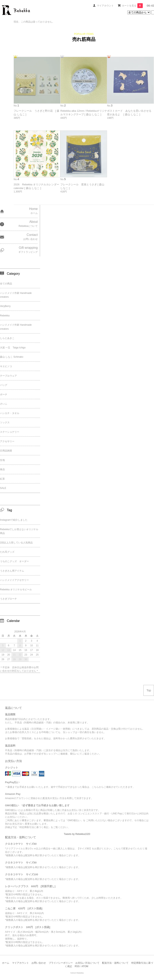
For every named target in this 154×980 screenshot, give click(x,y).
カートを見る (132, 6)
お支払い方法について (87, 963)
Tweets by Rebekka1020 (77, 834)
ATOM (85, 966)
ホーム (6, 963)
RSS (77, 966)
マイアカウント (105, 6)
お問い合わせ (39, 963)
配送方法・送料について (115, 963)
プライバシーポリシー (61, 963)
